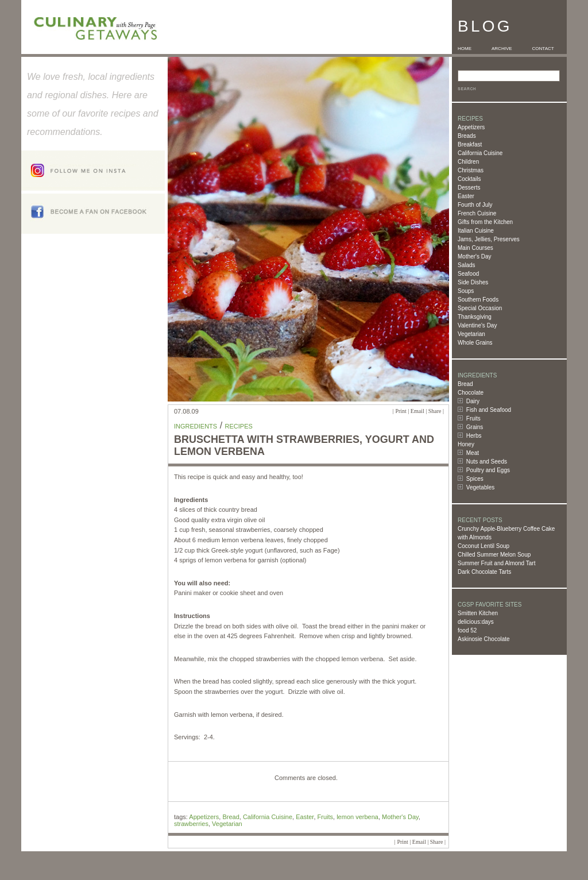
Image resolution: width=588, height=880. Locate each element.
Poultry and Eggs (488, 470)
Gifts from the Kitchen (485, 222)
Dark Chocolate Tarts (484, 572)
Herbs (474, 436)
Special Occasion (480, 308)
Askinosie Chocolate (484, 639)
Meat (473, 453)
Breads (467, 136)
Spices (475, 479)
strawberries (191, 824)
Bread (465, 384)
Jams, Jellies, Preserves (489, 239)
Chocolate (471, 393)
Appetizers (471, 127)
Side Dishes (473, 282)
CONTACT (543, 49)
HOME (465, 49)
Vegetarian (471, 334)
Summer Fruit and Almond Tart (496, 563)
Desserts (469, 188)
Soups (466, 291)
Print (401, 411)
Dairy (473, 401)
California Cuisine (480, 153)
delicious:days (476, 622)
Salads (467, 265)
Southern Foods (478, 300)
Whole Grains (475, 343)
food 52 (467, 630)
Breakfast (470, 144)
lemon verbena (357, 817)
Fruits (473, 418)
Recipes (239, 426)
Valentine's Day (477, 325)
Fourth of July (475, 205)
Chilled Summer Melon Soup (494, 555)
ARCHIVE (502, 49)
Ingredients (196, 426)
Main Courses (475, 248)
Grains (475, 427)
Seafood (468, 274)
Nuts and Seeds (487, 462)
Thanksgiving (475, 317)
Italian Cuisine (476, 231)
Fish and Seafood (489, 410)
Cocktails (469, 179)
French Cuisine (477, 213)
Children (468, 162)
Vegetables (481, 487)
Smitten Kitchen (478, 613)
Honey (466, 444)
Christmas (471, 170)
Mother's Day (475, 256)
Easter (466, 196)
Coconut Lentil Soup (483, 546)
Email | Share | (427, 411)
